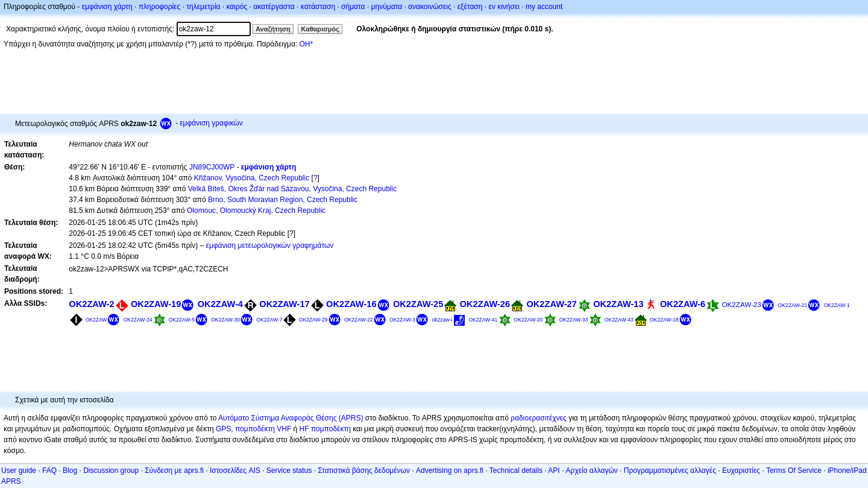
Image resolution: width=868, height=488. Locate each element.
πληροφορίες (160, 7)
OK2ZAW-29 (313, 320)
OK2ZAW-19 (156, 304)
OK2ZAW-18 (664, 320)
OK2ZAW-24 (138, 320)
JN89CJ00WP (212, 167)
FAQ (49, 471)
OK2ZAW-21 (792, 305)
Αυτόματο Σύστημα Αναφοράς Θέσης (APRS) (291, 418)
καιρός (237, 7)
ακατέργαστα (274, 7)
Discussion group (111, 471)
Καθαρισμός (320, 29)
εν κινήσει (504, 7)
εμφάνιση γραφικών (211, 123)
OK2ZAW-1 (837, 305)
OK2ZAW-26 (485, 304)
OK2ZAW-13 (618, 304)
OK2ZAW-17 (284, 304)
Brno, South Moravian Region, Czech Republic (283, 200)
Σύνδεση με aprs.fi (174, 471)
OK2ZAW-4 (220, 304)
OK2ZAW (96, 320)
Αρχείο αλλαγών (592, 471)
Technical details (516, 471)
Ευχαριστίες (741, 471)
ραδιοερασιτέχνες (539, 418)
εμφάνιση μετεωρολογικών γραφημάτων (270, 246)
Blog (70, 471)
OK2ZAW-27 (551, 304)
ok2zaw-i (442, 320)
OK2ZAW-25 (418, 304)
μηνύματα (387, 7)
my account (544, 7)
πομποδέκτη (331, 429)
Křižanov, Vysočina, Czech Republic (252, 178)
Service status (289, 471)
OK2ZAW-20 (529, 320)
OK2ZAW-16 (351, 304)
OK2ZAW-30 (225, 320)
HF (304, 429)
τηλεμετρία (203, 7)
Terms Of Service (794, 471)
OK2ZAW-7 (269, 320)
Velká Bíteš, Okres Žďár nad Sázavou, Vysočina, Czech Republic (292, 189)
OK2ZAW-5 (182, 320)
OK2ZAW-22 (359, 320)
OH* (306, 44)
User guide (19, 471)
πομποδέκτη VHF (263, 429)
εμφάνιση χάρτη (107, 7)
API (554, 471)
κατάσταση (318, 7)
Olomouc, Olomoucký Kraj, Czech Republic (256, 211)
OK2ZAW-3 (402, 320)
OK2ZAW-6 (683, 304)
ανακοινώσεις (430, 7)
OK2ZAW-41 (483, 320)
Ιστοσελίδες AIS (235, 471)
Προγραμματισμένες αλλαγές (670, 471)
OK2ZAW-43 (619, 320)
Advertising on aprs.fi (450, 471)
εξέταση (470, 7)
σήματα (353, 7)
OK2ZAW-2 (91, 304)
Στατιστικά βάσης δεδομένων (364, 471)
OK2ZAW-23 (742, 304)
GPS (223, 429)
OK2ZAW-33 (574, 320)
